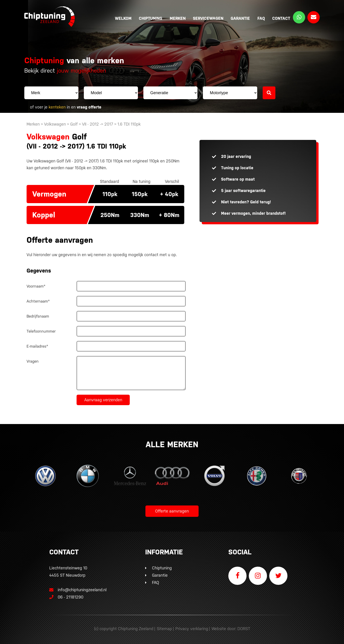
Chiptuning (151, 18)
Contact (281, 18)
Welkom (123, 18)
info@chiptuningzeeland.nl (78, 590)
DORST (244, 629)
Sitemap (164, 629)
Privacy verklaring (192, 629)
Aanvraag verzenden (103, 400)
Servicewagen (208, 18)
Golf (74, 124)
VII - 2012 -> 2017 (98, 124)
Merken (178, 18)
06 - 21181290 (66, 597)
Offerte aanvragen (172, 511)
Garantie (240, 18)
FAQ (261, 18)
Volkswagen (55, 124)
